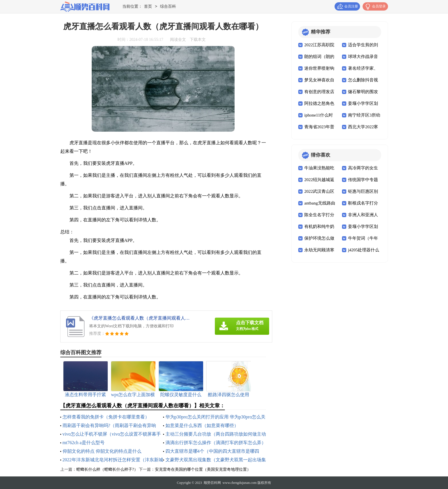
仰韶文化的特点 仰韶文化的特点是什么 (102, 451)
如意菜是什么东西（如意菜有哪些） (202, 425)
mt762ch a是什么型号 (84, 443)
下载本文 (198, 40)
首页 (148, 7)
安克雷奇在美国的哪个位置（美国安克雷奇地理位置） (203, 469)
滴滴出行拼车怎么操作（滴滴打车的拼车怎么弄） (216, 443)
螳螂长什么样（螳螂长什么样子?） (107, 469)
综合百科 (168, 7)
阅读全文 (178, 40)
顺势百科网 (212, 483)
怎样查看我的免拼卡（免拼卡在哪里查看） (106, 417)
